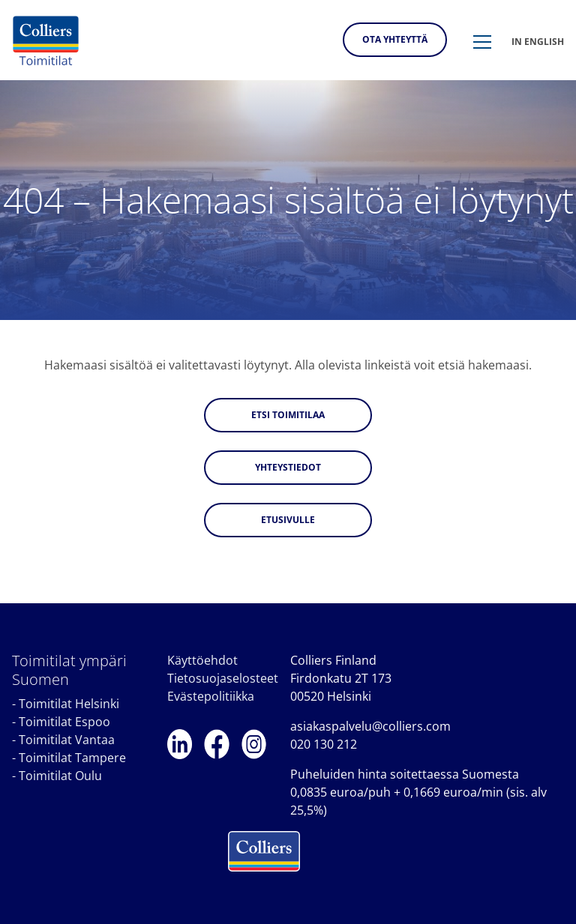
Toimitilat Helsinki (69, 704)
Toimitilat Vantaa (67, 740)
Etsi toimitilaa (288, 415)
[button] (482, 43)
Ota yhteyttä (395, 39)
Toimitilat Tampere (72, 758)
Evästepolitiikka (211, 696)
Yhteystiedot (288, 467)
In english (538, 42)
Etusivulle (288, 520)
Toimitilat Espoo (64, 722)
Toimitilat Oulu (60, 776)
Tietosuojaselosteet (223, 678)
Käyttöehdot (202, 660)
